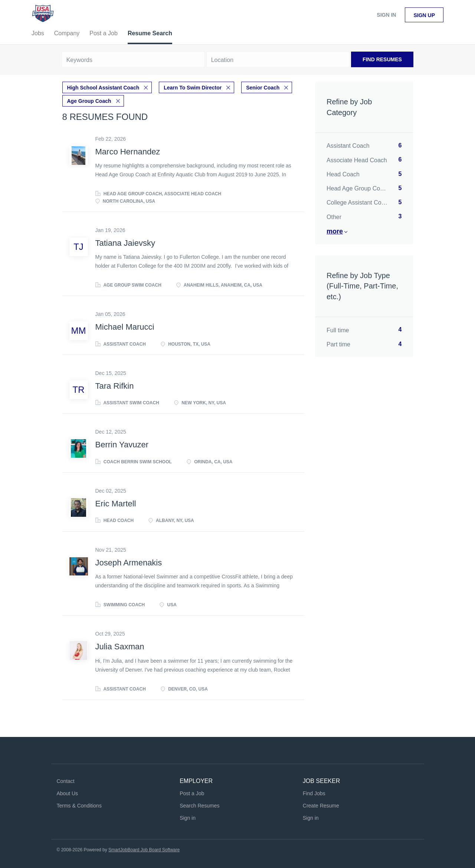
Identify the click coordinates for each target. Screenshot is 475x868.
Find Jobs (314, 793)
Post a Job (192, 793)
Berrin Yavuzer (122, 445)
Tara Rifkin (115, 386)
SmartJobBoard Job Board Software (144, 850)
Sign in (386, 15)
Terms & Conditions (79, 806)
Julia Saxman (120, 647)
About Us (68, 793)
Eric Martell (116, 504)
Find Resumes (382, 59)
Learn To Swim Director (193, 88)
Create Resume (321, 806)
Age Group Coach (89, 101)
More (335, 231)
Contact (66, 781)
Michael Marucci (125, 327)
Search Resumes (199, 806)
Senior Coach (263, 88)
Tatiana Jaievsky (125, 243)
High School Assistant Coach (103, 88)
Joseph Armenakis (129, 563)
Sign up (424, 15)
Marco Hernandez (128, 152)
